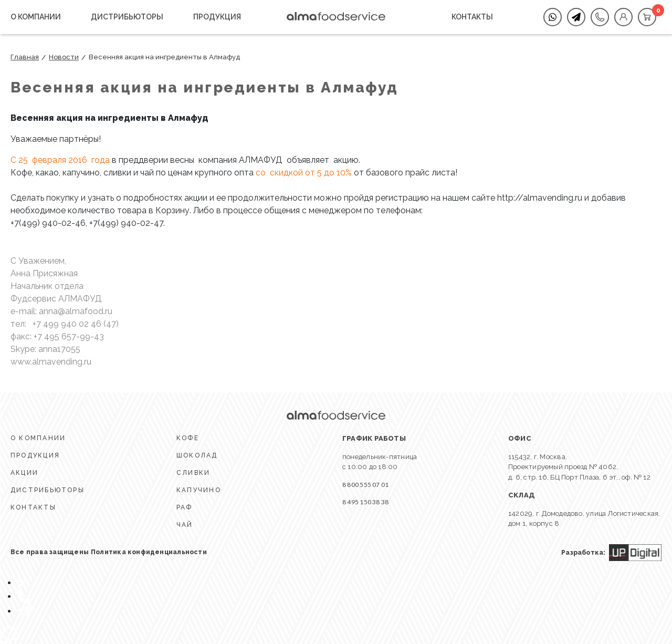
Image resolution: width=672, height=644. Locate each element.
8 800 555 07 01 (365, 485)
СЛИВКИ (193, 473)
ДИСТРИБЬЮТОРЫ (127, 17)
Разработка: (611, 553)
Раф (185, 507)
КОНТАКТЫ (472, 17)
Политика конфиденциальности (149, 552)
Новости (64, 57)
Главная (25, 57)
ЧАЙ (185, 525)
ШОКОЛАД (197, 455)
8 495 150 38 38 (365, 502)
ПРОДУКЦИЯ (217, 17)
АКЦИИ (24, 473)
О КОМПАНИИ (36, 17)
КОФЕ (188, 438)
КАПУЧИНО (199, 490)
